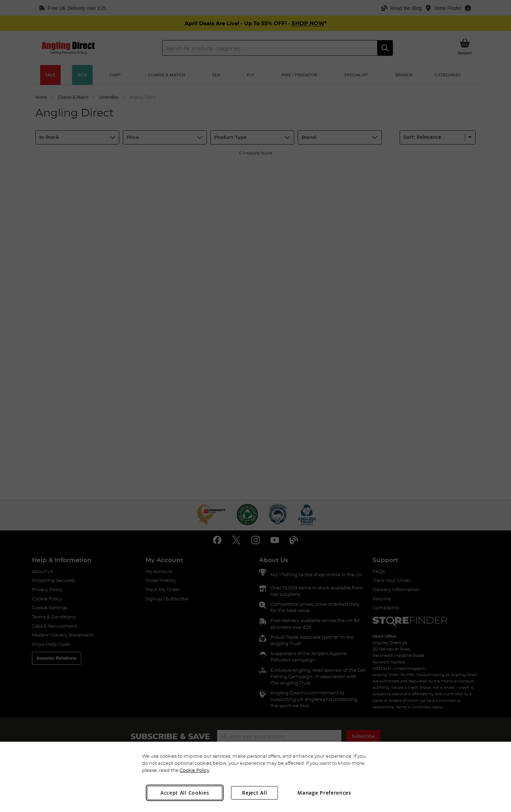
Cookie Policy (194, 770)
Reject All (254, 793)
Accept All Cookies (185, 793)
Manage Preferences (324, 793)
